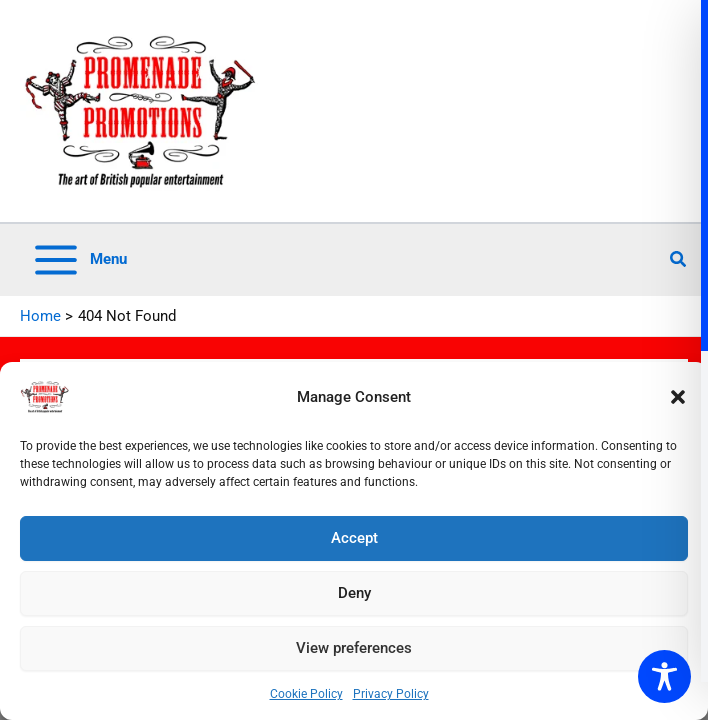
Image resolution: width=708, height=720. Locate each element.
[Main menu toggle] (79, 260)
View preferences (354, 648)
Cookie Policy (306, 694)
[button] (678, 397)
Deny (354, 593)
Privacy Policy (391, 694)
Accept (354, 538)
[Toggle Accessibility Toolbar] (664, 676)
